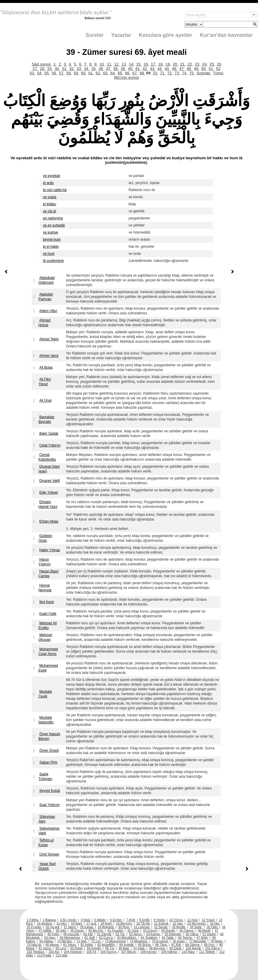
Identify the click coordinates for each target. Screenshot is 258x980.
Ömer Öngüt (49, 751)
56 (54, 73)
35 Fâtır (212, 927)
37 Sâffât (45, 930)
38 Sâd (61, 930)
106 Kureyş (109, 952)
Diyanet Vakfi (49, 481)
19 (168, 64)
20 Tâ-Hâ (143, 923)
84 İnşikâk (127, 945)
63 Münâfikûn (127, 938)
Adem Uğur (48, 311)
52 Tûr (120, 934)
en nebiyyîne (53, 218)
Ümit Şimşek (49, 854)
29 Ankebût (106, 927)
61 (91, 73)
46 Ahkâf (205, 930)
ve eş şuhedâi (54, 225)
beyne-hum (52, 239)
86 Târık (162, 945)
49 (197, 69)
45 (167, 69)
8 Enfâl (145, 920)
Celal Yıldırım (50, 445)
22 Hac (178, 923)
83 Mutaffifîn (107, 945)
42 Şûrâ (133, 930)
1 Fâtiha (33, 920)
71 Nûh (82, 941)
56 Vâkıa (192, 934)
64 (113, 73)
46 (175, 69)
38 (116, 69)
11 (110, 64)
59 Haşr (50, 938)
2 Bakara (50, 920)
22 (190, 64)
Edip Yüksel (48, 493)
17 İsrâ (92, 923)
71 (163, 73)
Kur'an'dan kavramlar (226, 35)
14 (132, 64)
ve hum (49, 254)
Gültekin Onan (45, 538)
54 (40, 73)
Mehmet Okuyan (45, 637)
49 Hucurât (72, 934)
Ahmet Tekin (49, 339)
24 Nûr (215, 923)
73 (177, 73)
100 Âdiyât (193, 948)
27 (35, 69)
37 (109, 69)
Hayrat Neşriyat (45, 588)
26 (219, 64)
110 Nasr (189, 952)
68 (142, 73)
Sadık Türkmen (45, 777)
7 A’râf (131, 920)
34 (87, 69)
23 (197, 64)
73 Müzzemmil (116, 941)
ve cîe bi (50, 211)
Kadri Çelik (48, 614)
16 (146, 64)
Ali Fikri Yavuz (44, 382)
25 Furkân (34, 927)
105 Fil (92, 952)
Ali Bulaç (46, 367)
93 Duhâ (77, 948)
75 (192, 73)
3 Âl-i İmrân (69, 920)
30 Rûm (124, 927)
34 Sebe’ (196, 927)
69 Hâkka (47, 941)
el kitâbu (50, 204)
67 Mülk (202, 938)
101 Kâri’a (213, 948)
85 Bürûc (145, 945)
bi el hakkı (51, 247)
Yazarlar (121, 35)
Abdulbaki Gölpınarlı (47, 280)
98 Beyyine (157, 948)
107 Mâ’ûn (129, 952)
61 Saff (90, 938)
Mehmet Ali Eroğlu (47, 626)
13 (124, 64)
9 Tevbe (160, 920)
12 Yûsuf (209, 920)
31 (65, 69)
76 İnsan (179, 941)
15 (139, 64)
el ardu (48, 183)
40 (131, 69)
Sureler (95, 35)
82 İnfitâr (87, 945)
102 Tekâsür (36, 952)
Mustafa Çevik (45, 694)
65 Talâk (168, 938)
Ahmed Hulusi (44, 323)
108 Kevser (149, 952)
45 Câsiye (187, 930)
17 (154, 64)
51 (211, 69)
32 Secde (161, 927)
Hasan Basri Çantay (48, 574)
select (254, 15)
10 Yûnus (177, 920)
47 (182, 69)
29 (50, 69)
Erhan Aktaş (49, 521)
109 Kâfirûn (169, 952)
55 (47, 73)
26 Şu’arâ (53, 927)
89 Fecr (210, 945)
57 (62, 73)
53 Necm (136, 934)
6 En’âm (116, 920)
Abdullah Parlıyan (46, 297)
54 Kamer (154, 934)
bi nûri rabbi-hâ (55, 190)
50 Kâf (88, 934)
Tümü (218, 73)
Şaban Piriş (48, 762)
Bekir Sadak (49, 434)
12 (117, 64)
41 (138, 69)
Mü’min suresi (126, 77)
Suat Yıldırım (49, 805)
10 (102, 64)
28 (43, 69)
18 (161, 64)
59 (76, 73)
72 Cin (96, 941)
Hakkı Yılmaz (49, 550)
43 (153, 69)
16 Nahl (77, 923)
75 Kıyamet (161, 941)
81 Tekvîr (70, 945)
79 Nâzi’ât (34, 945)
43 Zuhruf (150, 930)
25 (212, 64)
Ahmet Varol (49, 356)
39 (123, 69)
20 (176, 64)
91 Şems (45, 948)
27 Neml (70, 927)
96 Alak (124, 948)
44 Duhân (168, 930)
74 (185, 73)
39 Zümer (77, 930)
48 (190, 69)
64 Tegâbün (150, 938)
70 (155, 73)
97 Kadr (139, 948)
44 (160, 69)
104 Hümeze (73, 952)
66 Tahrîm (185, 938)
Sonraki (204, 73)
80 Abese (52, 945)
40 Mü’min (96, 930)
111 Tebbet (207, 952)
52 (218, 69)
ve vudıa (50, 197)
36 (101, 69)
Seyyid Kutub (50, 791)
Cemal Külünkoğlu (47, 457)
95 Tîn (110, 948)
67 (135, 73)
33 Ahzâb (179, 927)
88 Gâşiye (193, 945)
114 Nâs (62, 955)
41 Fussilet (116, 930)
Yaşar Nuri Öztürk (47, 866)
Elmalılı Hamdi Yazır (48, 504)
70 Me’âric (65, 941)
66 (128, 73)
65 (121, 73)
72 (170, 73)
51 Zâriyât (104, 934)
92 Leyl (61, 948)
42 (145, 69)
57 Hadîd (210, 934)
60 (84, 73)
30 (57, 69)
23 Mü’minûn (197, 923)
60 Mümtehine (70, 938)
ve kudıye (51, 232)
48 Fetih (53, 934)
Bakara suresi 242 (98, 18)
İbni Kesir (47, 602)
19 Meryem (124, 923)
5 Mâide (100, 920)
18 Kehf (106, 923)
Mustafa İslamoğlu (46, 720)
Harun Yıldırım (44, 562)
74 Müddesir (139, 941)
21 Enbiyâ (162, 923)
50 (204, 69)
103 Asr (54, 952)
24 (205, 64)
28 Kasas (87, 927)
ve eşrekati (52, 176)
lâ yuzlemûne (53, 261)
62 (99, 73)
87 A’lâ (177, 945)
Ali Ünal (45, 400)
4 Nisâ (86, 920)
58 (69, 73)
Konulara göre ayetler (166, 35)
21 (183, 64)
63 (106, 73)
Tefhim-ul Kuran (46, 843)
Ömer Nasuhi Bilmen (49, 736)
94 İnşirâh (94, 948)
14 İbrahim (45, 923)
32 (72, 69)
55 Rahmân (173, 934)
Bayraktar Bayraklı (46, 419)
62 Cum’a (106, 938)
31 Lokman (142, 927)
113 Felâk (45, 955)
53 (33, 73)
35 (94, 69)
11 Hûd (193, 920)
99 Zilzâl (176, 948)
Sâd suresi (42, 64)
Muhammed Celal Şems (48, 651)
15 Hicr (62, 923)
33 (79, 69)
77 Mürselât (198, 941)
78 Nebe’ (217, 941)
